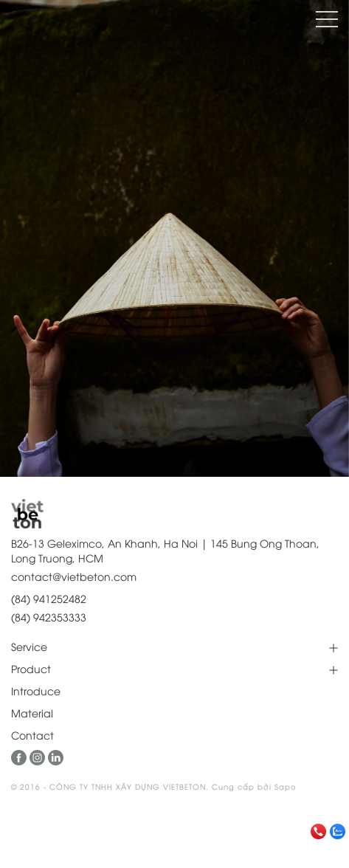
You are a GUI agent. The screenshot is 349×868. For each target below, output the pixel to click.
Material (32, 713)
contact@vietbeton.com (74, 576)
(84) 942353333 (49, 617)
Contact (32, 735)
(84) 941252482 (49, 598)
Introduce (36, 690)
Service (29, 646)
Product (31, 668)
